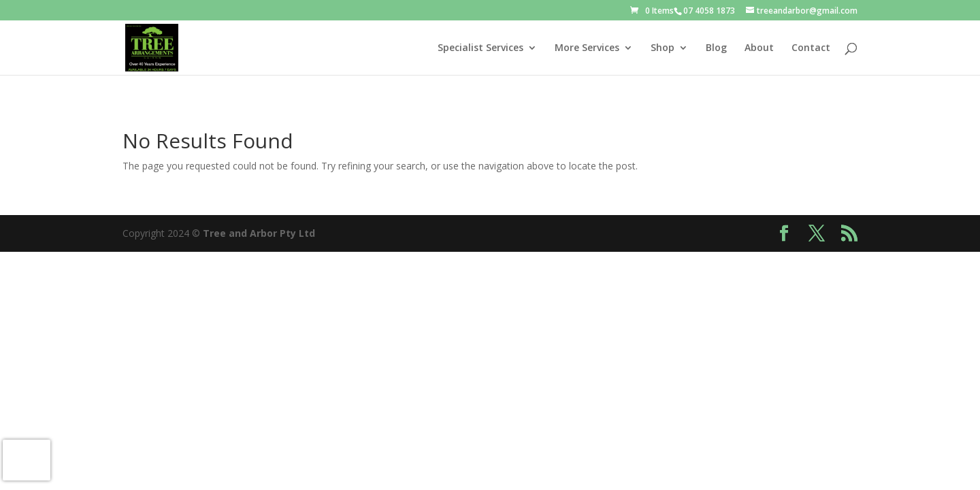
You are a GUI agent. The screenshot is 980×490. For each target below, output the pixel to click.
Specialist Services (480, 48)
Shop (663, 48)
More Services (587, 48)
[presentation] (27, 460)
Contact (811, 48)
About (759, 48)
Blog (716, 48)
